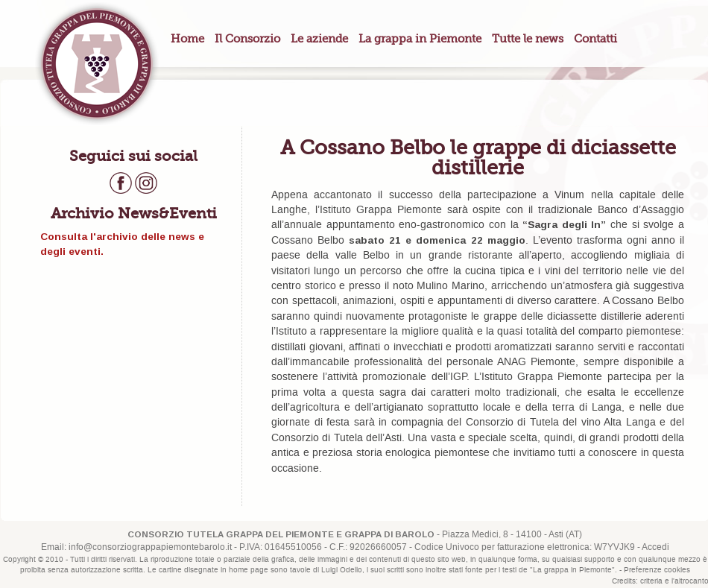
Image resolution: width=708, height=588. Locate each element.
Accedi (655, 547)
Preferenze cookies (657, 570)
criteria (651, 581)
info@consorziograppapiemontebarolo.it (150, 547)
